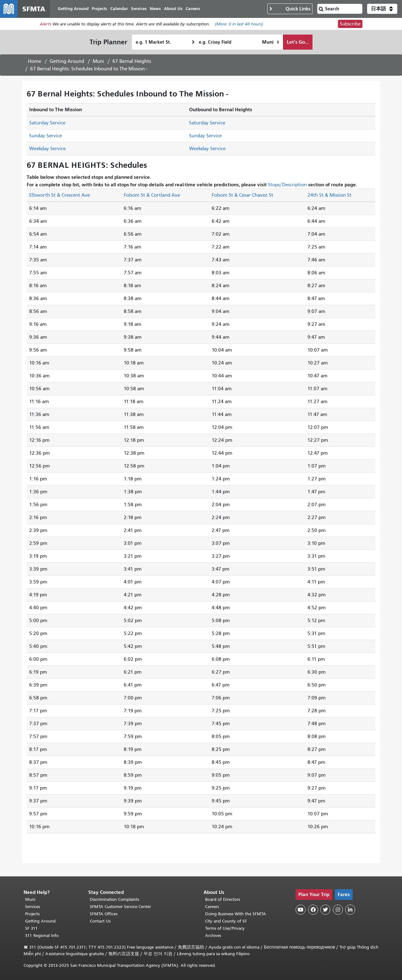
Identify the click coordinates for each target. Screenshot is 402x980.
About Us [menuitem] (173, 9)
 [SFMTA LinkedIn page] (350, 910)
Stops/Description (287, 185)
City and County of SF (226, 921)
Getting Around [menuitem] (73, 9)
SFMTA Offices (104, 914)
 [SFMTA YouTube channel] (301, 910)
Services (33, 907)
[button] (382, 9)
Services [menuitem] (139, 9)
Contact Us (100, 921)
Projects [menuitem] (99, 9)
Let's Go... (298, 42)
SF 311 (31, 928)
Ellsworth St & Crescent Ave (60, 195)
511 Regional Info (42, 936)
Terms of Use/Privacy (225, 928)
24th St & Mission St (329, 195)
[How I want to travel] (271, 42)
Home (35, 61)
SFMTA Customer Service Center (120, 907)
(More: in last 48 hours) (239, 24)
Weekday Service (47, 149)
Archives (213, 936)
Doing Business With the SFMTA (236, 914)
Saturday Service (47, 123)
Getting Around (67, 61)
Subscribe (350, 24)
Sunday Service (46, 136)
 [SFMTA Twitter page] (325, 910)
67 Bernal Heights (132, 61)
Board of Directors (223, 899)
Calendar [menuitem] (119, 9)
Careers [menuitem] (193, 9)
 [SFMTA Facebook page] (313, 910)
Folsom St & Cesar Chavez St (242, 195)
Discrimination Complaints (114, 899)
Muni (98, 61)
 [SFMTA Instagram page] (338, 910)
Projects (32, 914)
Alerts (46, 24)
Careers (212, 907)
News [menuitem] (155, 9)
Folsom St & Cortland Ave (152, 195)
